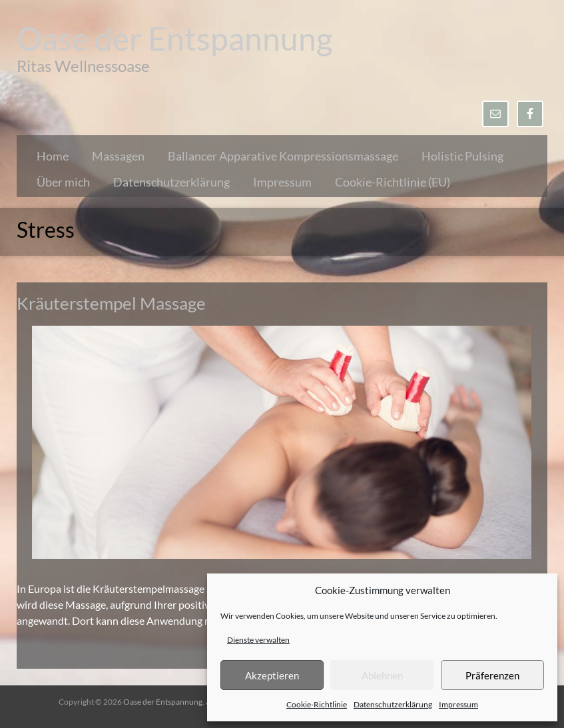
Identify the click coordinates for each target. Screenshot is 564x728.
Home (53, 156)
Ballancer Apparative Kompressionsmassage (283, 156)
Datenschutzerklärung (393, 704)
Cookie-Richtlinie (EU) (393, 182)
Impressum (458, 704)
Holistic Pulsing (462, 156)
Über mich (63, 182)
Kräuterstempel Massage (111, 303)
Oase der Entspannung (175, 38)
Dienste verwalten (258, 640)
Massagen (118, 156)
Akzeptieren (272, 675)
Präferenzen (492, 675)
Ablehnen (382, 675)
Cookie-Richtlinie (317, 704)
